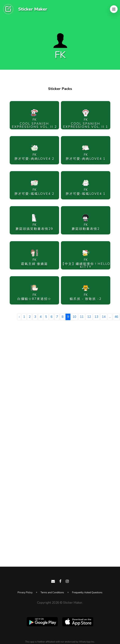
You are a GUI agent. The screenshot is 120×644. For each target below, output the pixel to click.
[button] (114, 9)
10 (74, 317)
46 (116, 317)
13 (96, 317)
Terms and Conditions (52, 593)
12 (89, 317)
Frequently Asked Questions (87, 593)
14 (104, 317)
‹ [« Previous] (19, 317)
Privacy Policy (25, 593)
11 (82, 317)
